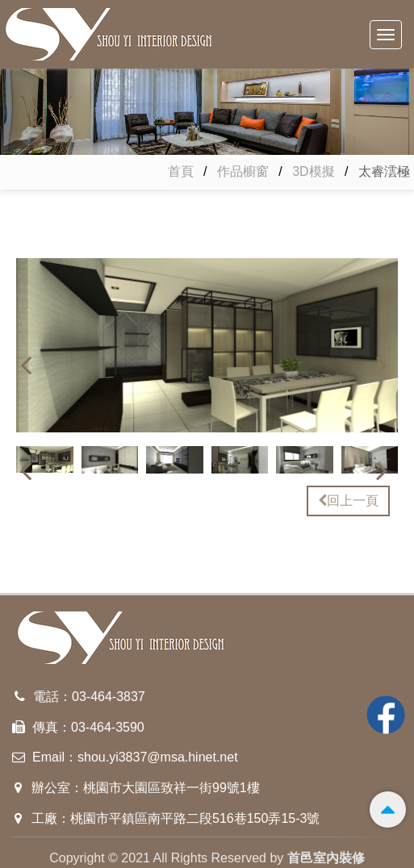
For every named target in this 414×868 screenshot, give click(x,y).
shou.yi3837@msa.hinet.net (158, 757)
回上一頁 (348, 501)
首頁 (181, 171)
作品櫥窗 (243, 171)
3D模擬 (313, 171)
